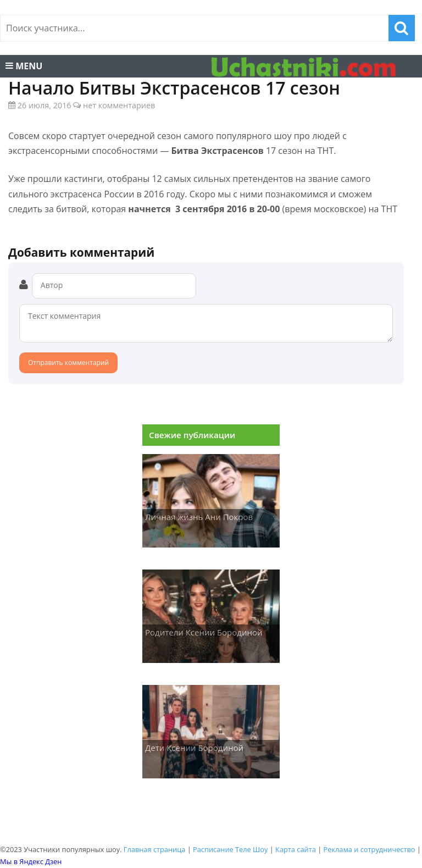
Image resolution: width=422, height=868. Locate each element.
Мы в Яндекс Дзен (31, 861)
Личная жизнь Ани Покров (199, 517)
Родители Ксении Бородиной (204, 632)
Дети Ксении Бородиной (194, 748)
